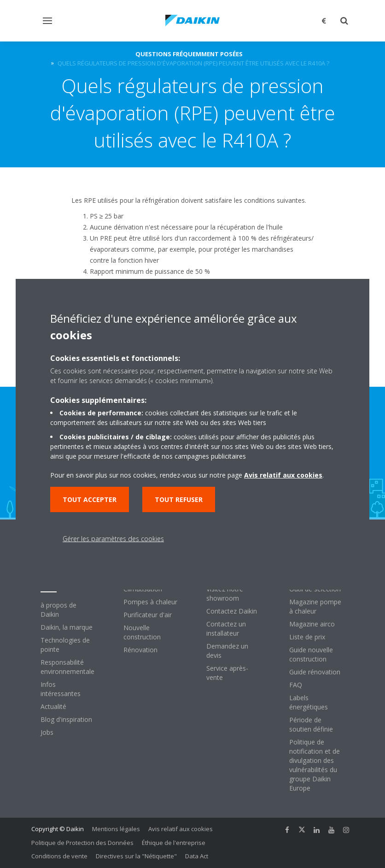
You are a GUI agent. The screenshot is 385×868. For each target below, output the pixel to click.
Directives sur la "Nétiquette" (136, 856)
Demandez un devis (227, 651)
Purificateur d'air (148, 615)
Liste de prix (307, 637)
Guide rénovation (315, 672)
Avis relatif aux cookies (181, 829)
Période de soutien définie (311, 724)
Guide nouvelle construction (311, 654)
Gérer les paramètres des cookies (113, 539)
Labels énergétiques (309, 702)
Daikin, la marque (67, 627)
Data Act (197, 856)
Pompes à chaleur (150, 602)
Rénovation (140, 650)
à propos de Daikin (58, 610)
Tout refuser (179, 499)
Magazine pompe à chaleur (315, 606)
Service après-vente (227, 673)
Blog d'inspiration (66, 719)
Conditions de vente (59, 856)
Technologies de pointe (65, 645)
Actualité (53, 706)
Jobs (47, 732)
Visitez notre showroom (225, 593)
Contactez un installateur (226, 629)
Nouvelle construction (142, 632)
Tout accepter (90, 499)
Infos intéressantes (61, 689)
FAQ (296, 685)
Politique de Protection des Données (82, 843)
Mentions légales (116, 829)
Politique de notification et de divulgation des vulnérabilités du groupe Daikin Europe (315, 765)
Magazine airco (312, 624)
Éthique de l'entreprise (174, 843)
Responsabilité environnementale (67, 667)
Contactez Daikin (232, 611)
